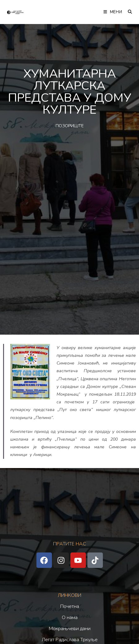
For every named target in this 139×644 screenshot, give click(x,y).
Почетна (70, 606)
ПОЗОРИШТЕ (70, 126)
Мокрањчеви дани (70, 629)
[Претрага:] (128, 12)
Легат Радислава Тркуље (70, 640)
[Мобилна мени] (113, 12)
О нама (70, 618)
